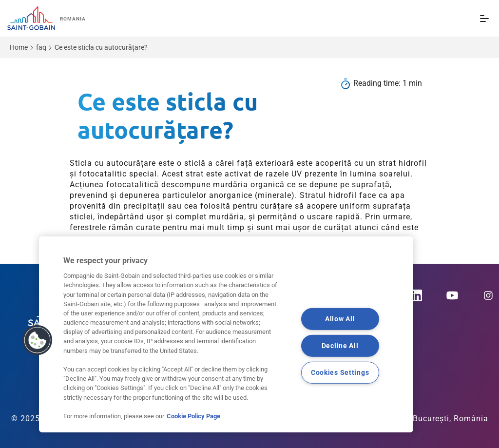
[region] (226, 334)
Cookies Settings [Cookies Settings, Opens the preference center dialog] (340, 372)
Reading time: (378, 83)
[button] (38, 340)
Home (19, 47)
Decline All (340, 346)
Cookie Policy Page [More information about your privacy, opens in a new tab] (193, 416)
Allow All (340, 319)
